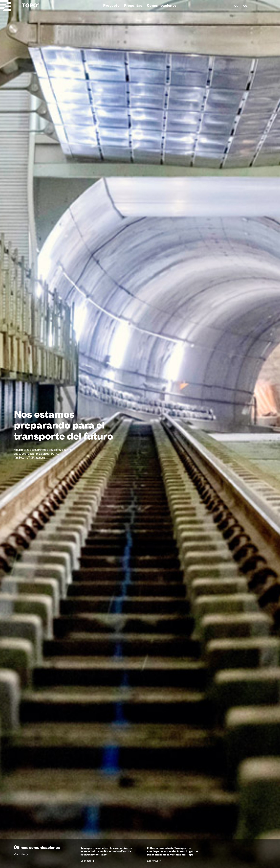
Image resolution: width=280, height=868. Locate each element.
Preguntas (133, 5)
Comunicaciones (162, 5)
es (245, 5)
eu (236, 5)
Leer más (88, 861)
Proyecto (111, 5)
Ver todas (21, 854)
